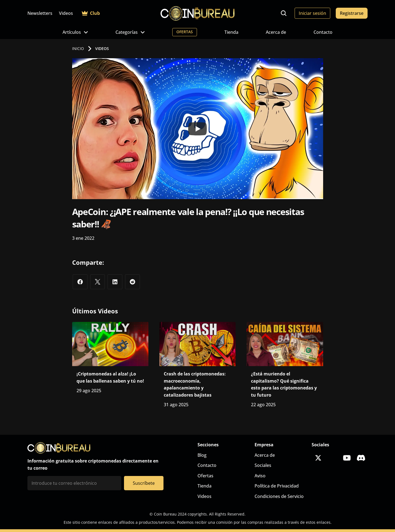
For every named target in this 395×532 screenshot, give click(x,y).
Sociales (263, 465)
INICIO (78, 48)
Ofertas (205, 476)
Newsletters (40, 13)
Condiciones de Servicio (279, 496)
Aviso (260, 476)
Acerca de (276, 32)
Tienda (231, 32)
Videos (66, 13)
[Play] (198, 129)
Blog (202, 455)
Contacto (323, 32)
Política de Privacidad (277, 486)
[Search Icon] (284, 13)
